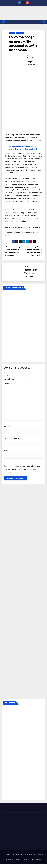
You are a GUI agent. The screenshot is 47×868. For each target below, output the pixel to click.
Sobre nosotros (36, 859)
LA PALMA (12, 33)
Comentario (9, 383)
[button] (41, 22)
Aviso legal (26, 859)
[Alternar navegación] (23, 22)
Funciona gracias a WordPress (13, 854)
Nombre (8, 426)
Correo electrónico (12, 438)
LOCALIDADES (20, 33)
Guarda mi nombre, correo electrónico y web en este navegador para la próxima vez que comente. (23, 469)
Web (5, 451)
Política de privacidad (13, 859)
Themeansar (40, 854)
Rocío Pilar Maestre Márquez (31, 60)
